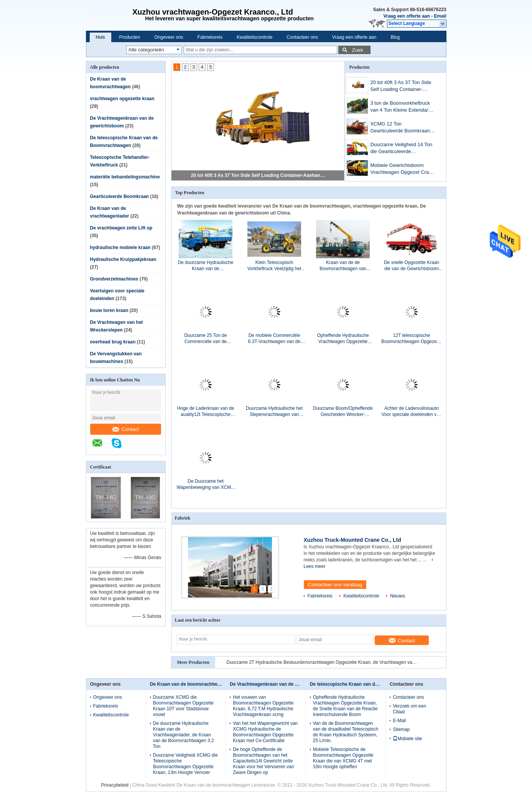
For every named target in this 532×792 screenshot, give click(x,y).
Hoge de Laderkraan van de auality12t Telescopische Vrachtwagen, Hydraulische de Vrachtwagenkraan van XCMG (206, 412)
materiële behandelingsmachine (125, 177)
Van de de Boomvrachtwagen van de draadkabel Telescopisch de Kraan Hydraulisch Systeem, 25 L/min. (346, 732)
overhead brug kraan (113, 342)
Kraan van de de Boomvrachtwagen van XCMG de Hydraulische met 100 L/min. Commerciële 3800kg (343, 266)
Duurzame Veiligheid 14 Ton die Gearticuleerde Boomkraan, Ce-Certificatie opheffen (401, 149)
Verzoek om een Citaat (409, 709)
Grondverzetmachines (114, 279)
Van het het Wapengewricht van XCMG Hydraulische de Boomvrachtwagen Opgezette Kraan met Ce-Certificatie (265, 732)
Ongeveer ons (169, 37)
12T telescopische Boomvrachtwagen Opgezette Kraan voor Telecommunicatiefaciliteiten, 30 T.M (412, 339)
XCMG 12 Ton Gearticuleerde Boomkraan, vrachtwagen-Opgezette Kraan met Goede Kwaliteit (401, 128)
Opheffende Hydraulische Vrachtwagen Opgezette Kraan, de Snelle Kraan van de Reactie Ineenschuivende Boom (343, 339)
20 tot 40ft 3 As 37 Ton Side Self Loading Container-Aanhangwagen (258, 175)
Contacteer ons (302, 37)
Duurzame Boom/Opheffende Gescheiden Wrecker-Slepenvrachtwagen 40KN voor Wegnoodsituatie (343, 412)
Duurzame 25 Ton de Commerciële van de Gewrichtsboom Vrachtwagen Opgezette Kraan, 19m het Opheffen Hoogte (206, 339)
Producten (130, 37)
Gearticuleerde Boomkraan (119, 196)
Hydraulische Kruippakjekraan (123, 259)
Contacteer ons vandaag (335, 585)
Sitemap (401, 729)
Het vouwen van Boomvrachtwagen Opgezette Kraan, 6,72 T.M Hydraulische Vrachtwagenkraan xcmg (263, 706)
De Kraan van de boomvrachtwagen (189, 684)
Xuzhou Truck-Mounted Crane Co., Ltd (352, 540)
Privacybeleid (115, 785)
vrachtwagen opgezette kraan (122, 99)
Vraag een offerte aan (406, 16)
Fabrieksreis (210, 37)
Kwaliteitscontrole (254, 37)
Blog (395, 37)
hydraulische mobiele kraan (120, 247)
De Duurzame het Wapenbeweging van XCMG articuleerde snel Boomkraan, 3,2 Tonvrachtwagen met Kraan (206, 484)
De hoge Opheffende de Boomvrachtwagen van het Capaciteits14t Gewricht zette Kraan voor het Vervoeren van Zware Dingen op (263, 761)
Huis (100, 37)
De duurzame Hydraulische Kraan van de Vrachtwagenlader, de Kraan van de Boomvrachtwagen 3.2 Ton (206, 266)
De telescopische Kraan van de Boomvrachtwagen (365, 684)
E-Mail (399, 721)
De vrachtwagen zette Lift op (121, 228)
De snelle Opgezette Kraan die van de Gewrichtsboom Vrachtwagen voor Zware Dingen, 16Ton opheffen (412, 266)
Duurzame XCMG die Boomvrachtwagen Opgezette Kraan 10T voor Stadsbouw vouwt (183, 706)
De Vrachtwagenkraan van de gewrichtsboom (279, 684)
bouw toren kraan (109, 310)
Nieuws (398, 596)
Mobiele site (407, 739)
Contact (126, 429)
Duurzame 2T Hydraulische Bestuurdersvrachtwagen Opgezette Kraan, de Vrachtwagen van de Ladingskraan (323, 662)
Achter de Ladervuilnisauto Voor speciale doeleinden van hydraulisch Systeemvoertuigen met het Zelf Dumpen (412, 412)
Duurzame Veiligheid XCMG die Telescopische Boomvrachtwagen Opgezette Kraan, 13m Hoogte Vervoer (185, 764)
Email (440, 16)
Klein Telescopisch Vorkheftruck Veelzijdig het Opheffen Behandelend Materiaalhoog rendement (274, 266)
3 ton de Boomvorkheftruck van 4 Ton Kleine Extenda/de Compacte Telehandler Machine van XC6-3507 (402, 107)
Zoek (358, 50)
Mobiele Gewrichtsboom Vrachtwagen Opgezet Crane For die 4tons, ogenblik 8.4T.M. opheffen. (402, 169)
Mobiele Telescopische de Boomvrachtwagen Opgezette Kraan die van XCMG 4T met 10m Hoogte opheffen (343, 758)
